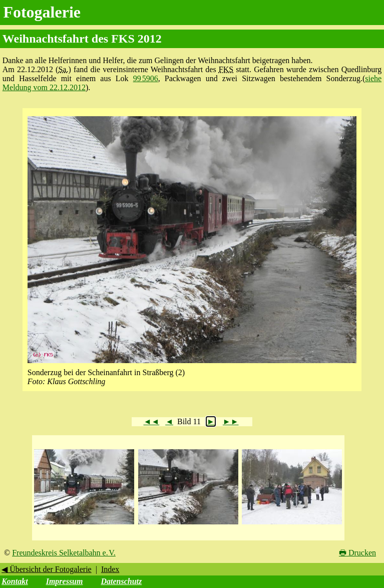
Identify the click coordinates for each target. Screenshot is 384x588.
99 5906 (146, 78)
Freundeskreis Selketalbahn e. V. (64, 553)
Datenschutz (121, 581)
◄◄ (151, 421)
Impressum (65, 581)
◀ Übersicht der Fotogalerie (47, 569)
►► (231, 421)
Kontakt (15, 581)
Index (110, 569)
